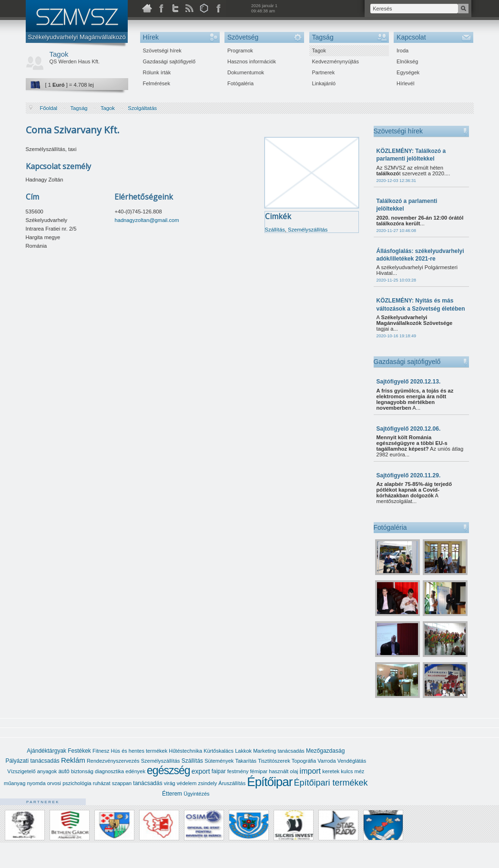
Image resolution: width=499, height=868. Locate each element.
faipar (219, 771)
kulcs (347, 771)
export (201, 771)
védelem (187, 783)
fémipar (259, 771)
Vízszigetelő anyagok (32, 771)
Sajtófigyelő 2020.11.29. (409, 475)
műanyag (15, 783)
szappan (122, 783)
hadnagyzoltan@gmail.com (147, 220)
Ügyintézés (196, 794)
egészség (168, 770)
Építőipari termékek (331, 783)
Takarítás (246, 761)
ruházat (102, 783)
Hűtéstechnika (185, 751)
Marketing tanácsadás (279, 751)
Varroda (326, 761)
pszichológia (77, 783)
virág (170, 783)
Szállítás (275, 230)
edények (135, 771)
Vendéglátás (352, 761)
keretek (331, 771)
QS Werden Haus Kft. (75, 61)
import (310, 771)
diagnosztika (109, 771)
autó (64, 771)
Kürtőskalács (219, 751)
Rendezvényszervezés (113, 761)
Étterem (172, 794)
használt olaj (283, 771)
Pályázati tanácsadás (32, 761)
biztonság (82, 771)
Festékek (79, 751)
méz (360, 771)
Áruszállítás (232, 783)
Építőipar (270, 782)
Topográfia (304, 761)
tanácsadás (148, 783)
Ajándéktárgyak (46, 751)
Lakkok (243, 751)
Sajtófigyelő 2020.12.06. (409, 429)
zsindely (207, 783)
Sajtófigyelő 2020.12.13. (409, 382)
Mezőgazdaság (325, 751)
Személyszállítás (308, 230)
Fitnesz (101, 751)
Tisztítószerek (274, 761)
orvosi (54, 783)
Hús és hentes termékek (139, 751)
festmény (238, 771)
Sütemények (219, 761)
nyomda (36, 783)
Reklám (73, 760)
